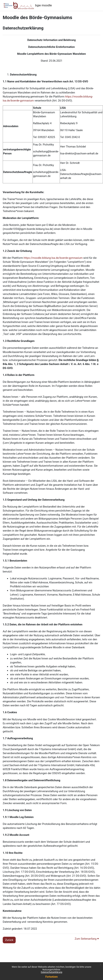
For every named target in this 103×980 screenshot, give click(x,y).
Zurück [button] (9, 940)
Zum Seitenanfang (87, 939)
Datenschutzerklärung (52, 972)
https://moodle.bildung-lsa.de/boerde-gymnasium (53, 258)
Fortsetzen (51, 977)
